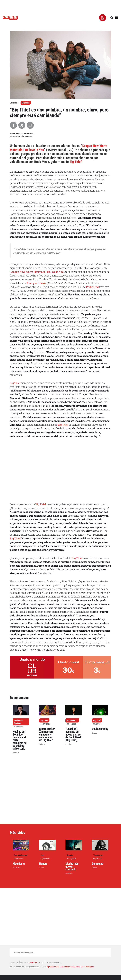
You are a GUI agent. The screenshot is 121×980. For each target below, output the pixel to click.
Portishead (92, 287)
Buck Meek (71, 720)
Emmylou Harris (37, 283)
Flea (42, 855)
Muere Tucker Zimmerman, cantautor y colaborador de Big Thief (47, 734)
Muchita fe (19, 864)
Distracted (98, 864)
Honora (43, 864)
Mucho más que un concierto (72, 866)
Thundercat (98, 855)
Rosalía (70, 855)
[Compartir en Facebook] (13, 125)
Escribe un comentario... (24, 953)
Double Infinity (100, 729)
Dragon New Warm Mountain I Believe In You (37, 272)
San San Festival (21, 855)
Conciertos (17, 868)
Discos (94, 733)
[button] (103, 18)
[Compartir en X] (22, 125)
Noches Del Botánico (19, 722)
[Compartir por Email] (30, 125)
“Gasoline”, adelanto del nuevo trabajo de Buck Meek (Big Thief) (73, 734)
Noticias (16, 753)
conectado (33, 962)
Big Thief (26, 103)
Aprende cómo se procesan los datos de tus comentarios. (70, 967)
